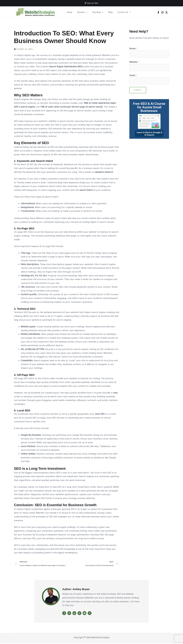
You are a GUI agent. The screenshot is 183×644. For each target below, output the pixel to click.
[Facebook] (158, 12)
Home (69, 12)
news (115, 393)
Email (133, 76)
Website (134, 62)
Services (81, 12)
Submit (138, 91)
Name (133, 48)
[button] (85, 12)
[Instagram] (162, 12)
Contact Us (121, 12)
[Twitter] (166, 12)
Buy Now (96, 12)
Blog (108, 12)
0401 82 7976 (91, 3)
